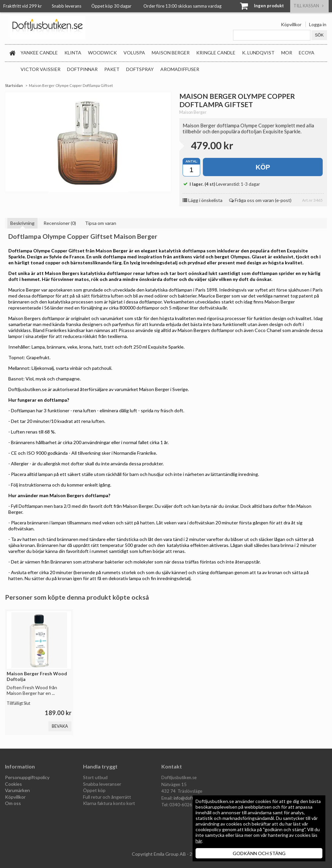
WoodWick (102, 53)
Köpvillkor (291, 24)
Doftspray (140, 69)
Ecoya (307, 53)
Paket (112, 69)
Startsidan (14, 85)
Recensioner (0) (60, 223)
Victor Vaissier (41, 69)
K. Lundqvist (258, 53)
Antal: (192, 161)
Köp (263, 167)
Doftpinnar (82, 69)
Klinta (73, 53)
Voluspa (134, 53)
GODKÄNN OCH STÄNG (259, 853)
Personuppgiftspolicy (27, 777)
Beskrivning (22, 223)
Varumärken (17, 790)
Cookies (13, 784)
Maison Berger (171, 53)
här (199, 841)
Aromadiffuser (180, 69)
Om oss (13, 803)
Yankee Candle (39, 53)
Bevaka (60, 726)
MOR (287, 53)
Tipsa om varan (101, 223)
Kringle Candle (216, 53)
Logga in (318, 24)
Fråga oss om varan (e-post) (260, 200)
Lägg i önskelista (203, 200)
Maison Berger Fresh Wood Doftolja (37, 676)
